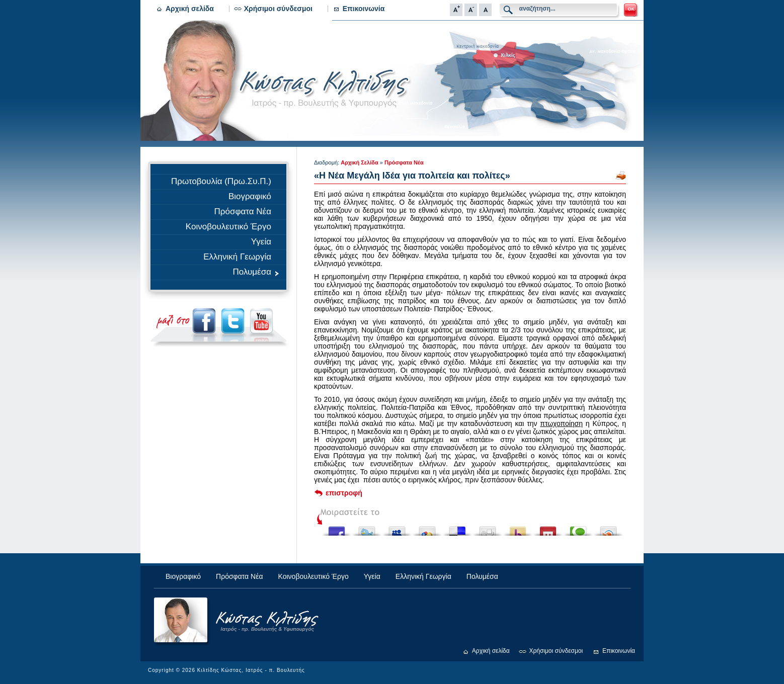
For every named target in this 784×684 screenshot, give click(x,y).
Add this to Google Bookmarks (427, 528)
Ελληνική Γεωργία (237, 257)
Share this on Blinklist (608, 528)
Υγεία (261, 242)
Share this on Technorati (578, 528)
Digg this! (488, 528)
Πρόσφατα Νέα (243, 211)
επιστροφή (344, 493)
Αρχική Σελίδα (359, 162)
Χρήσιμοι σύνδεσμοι (278, 9)
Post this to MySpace (397, 528)
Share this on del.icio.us (457, 528)
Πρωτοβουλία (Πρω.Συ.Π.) (221, 181)
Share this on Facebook (337, 528)
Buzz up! (518, 528)
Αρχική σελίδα (190, 9)
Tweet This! (367, 528)
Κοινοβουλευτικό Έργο (228, 227)
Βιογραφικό (250, 196)
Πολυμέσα (257, 272)
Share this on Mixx (548, 528)
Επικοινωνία (364, 9)
